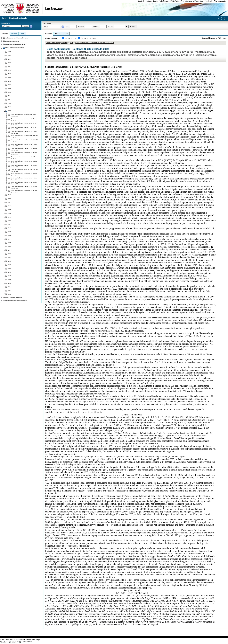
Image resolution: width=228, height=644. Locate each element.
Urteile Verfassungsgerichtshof (57, 43)
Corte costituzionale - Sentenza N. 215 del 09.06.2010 (24, 162)
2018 (10, 81)
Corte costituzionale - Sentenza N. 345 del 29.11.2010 (24, 179)
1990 (10, 265)
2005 (10, 210)
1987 (10, 276)
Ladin (155, 1)
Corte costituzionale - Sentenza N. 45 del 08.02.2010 (24, 120)
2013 (10, 99)
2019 (10, 77)
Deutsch (141, 1)
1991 (10, 261)
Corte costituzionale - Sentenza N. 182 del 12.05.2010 (24, 149)
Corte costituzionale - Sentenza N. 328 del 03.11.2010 (24, 175)
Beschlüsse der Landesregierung (16, 44)
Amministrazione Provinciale (192, 1)
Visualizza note (71, 38)
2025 (10, 55)
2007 (10, 202)
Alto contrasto (220, 1)
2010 (71, 43)
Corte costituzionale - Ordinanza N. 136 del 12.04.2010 (24, 136)
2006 (10, 206)
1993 (10, 254)
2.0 (16, 642)
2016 (10, 88)
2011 (10, 107)
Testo (45, 27)
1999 (10, 232)
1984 (10, 287)
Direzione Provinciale (18, 18)
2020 (10, 74)
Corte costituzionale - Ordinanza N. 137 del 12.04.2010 (24, 141)
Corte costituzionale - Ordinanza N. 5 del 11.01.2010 (23, 115)
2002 (10, 221)
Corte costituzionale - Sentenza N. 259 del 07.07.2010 (24, 166)
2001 (10, 224)
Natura (110, 27)
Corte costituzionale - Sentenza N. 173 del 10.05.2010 (24, 145)
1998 (10, 235)
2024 (10, 59)
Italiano (149, 1)
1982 (10, 294)
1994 (10, 250)
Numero (81, 27)
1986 (10, 279)
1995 (10, 246)
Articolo (96, 27)
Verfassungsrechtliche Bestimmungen (17, 38)
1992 (10, 257)
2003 (10, 217)
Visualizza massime (88, 38)
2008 (10, 198)
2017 (10, 85)
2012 (10, 103)
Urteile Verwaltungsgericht (13, 297)
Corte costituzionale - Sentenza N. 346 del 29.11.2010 (95, 43)
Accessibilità (27, 642)
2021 (10, 70)
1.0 (4, 642)
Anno (67, 27)
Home (4, 18)
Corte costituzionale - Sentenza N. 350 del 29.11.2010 (24, 187)
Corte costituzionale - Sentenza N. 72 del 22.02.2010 (24, 128)
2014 (10, 96)
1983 (10, 291)
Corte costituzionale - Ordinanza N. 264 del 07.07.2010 (24, 170)
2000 (10, 228)
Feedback (208, 1)
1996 (10, 243)
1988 (10, 272)
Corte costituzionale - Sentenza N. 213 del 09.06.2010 (24, 158)
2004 (10, 213)
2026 (10, 52)
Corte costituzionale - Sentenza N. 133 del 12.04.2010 (24, 132)
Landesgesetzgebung (12, 41)
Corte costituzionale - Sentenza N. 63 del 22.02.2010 (24, 124)
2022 (10, 66)
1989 (10, 268)
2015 (10, 92)
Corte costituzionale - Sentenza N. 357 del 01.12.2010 (24, 191)
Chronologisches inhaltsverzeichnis (16, 301)
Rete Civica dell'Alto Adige (169, 1)
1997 (10, 239)
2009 (10, 195)
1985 (10, 283)
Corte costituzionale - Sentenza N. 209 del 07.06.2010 (24, 153)
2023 (10, 63)
